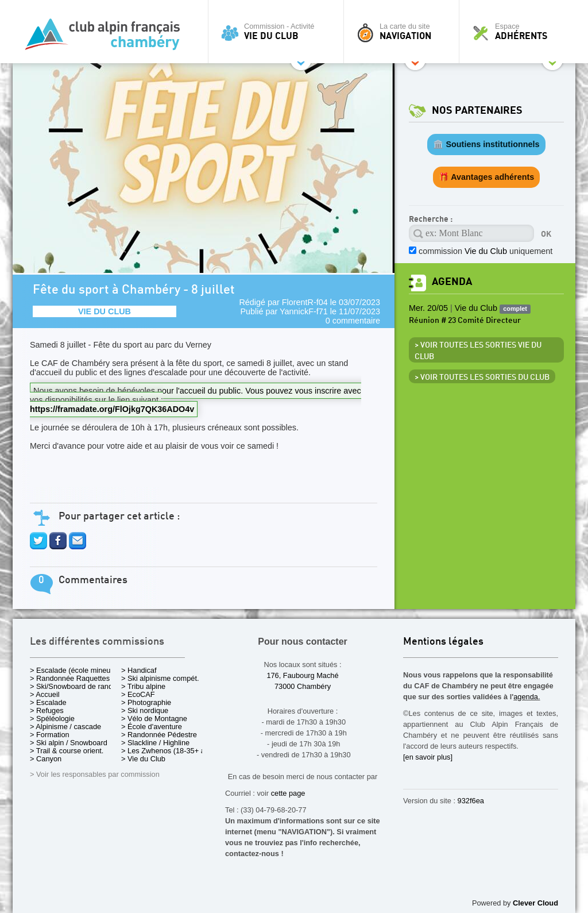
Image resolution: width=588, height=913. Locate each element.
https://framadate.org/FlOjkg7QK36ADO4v (112, 409)
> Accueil (45, 694)
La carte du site (404, 32)
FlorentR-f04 (305, 302)
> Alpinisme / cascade (65, 727)
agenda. (527, 697)
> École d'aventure (152, 727)
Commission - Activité (279, 32)
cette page (288, 793)
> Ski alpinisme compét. (160, 678)
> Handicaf (139, 670)
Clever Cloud (535, 903)
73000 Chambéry (303, 686)
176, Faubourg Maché (302, 675)
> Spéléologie (52, 719)
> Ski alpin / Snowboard (69, 743)
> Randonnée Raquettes (70, 678)
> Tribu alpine (143, 686)
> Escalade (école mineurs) (74, 670)
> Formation (50, 735)
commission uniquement (486, 251)
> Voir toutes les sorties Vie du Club (478, 351)
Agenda (452, 282)
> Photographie (146, 702)
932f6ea (471, 801)
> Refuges (47, 710)
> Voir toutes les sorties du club (482, 377)
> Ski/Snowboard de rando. (74, 686)
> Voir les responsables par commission (95, 774)
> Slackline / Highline (155, 743)
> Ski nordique (145, 710)
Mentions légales (443, 642)
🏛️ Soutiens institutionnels (486, 144)
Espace (520, 32)
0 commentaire (353, 321)
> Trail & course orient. (67, 751)
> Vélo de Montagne (154, 719)
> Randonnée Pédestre (159, 735)
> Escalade (48, 702)
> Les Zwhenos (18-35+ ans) (168, 751)
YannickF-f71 (304, 311)
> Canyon (46, 759)
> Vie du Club (143, 759)
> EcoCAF (138, 694)
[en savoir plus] (428, 757)
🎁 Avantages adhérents (487, 177)
